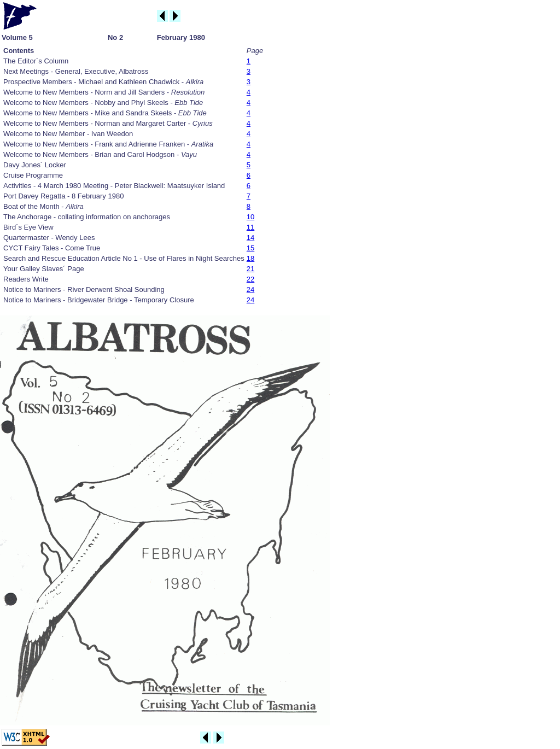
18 (250, 258)
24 (250, 289)
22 (250, 279)
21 (250, 269)
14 (250, 238)
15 (250, 248)
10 (250, 217)
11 (250, 227)
